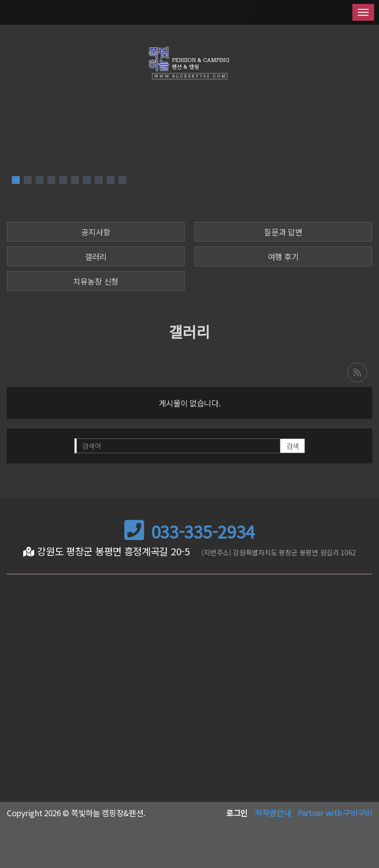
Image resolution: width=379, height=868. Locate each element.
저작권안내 (273, 813)
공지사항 (96, 232)
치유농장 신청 (96, 281)
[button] (16, 180)
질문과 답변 (283, 232)
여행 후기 (284, 256)
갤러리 (96, 256)
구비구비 (358, 813)
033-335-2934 (189, 531)
